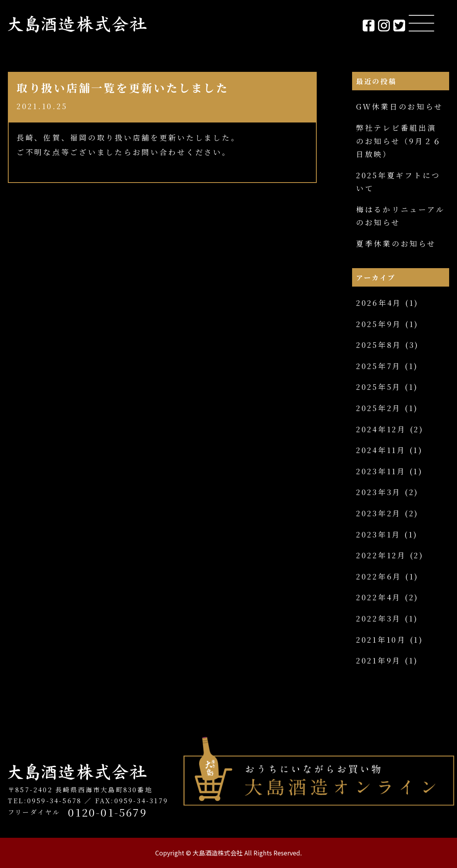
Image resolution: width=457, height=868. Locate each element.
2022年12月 (381, 555)
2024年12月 (381, 429)
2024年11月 (381, 450)
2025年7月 (379, 366)
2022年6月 (379, 576)
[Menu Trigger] (421, 23)
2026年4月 (379, 303)
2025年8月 (379, 345)
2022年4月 (379, 597)
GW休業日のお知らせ (399, 106)
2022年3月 (379, 618)
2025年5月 (379, 387)
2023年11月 (381, 471)
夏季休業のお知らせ (396, 243)
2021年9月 (379, 660)
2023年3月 (379, 492)
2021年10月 (381, 640)
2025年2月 (379, 408)
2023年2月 (379, 513)
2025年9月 (379, 324)
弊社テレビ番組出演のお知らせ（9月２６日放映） (399, 141)
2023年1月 (378, 534)
